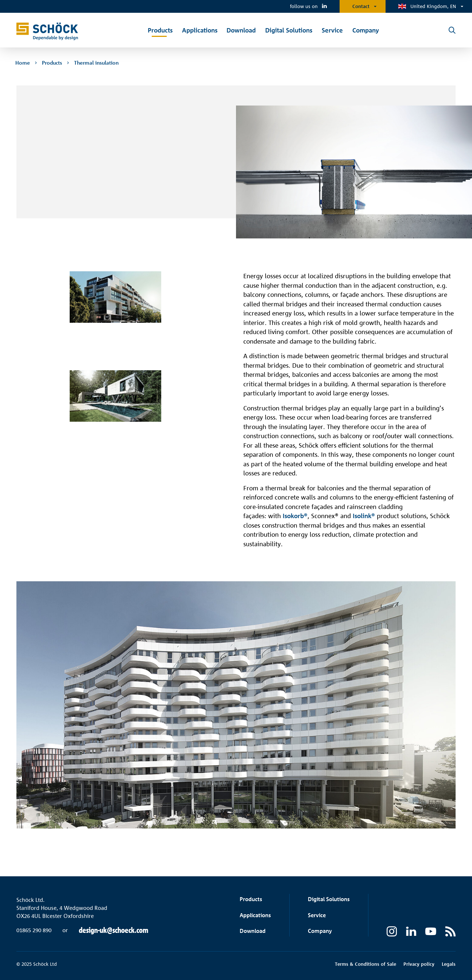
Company (320, 931)
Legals (449, 964)
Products (251, 899)
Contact (361, 6)
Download (253, 931)
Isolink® (364, 516)
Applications (255, 915)
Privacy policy (419, 964)
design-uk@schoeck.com (114, 930)
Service (317, 915)
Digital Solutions (329, 899)
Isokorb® (295, 516)
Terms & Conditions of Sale (365, 964)
